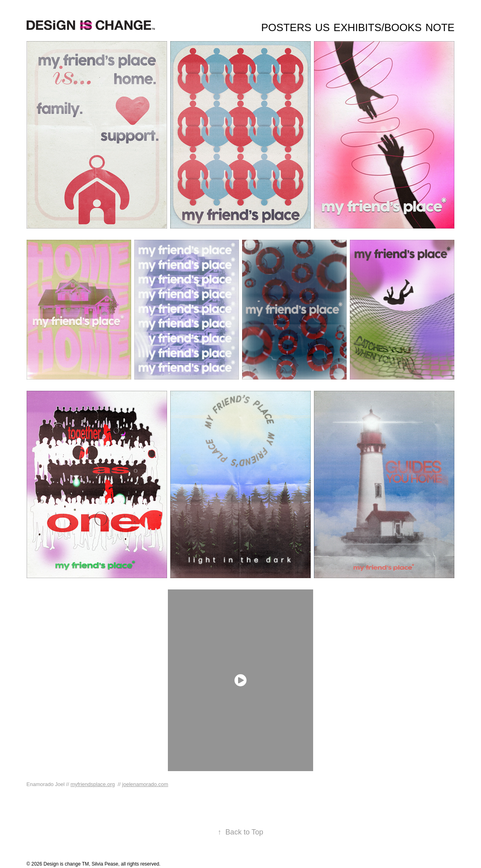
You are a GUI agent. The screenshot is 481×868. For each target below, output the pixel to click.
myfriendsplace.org (93, 784)
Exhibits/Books (378, 27)
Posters (286, 27)
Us (322, 27)
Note (440, 27)
